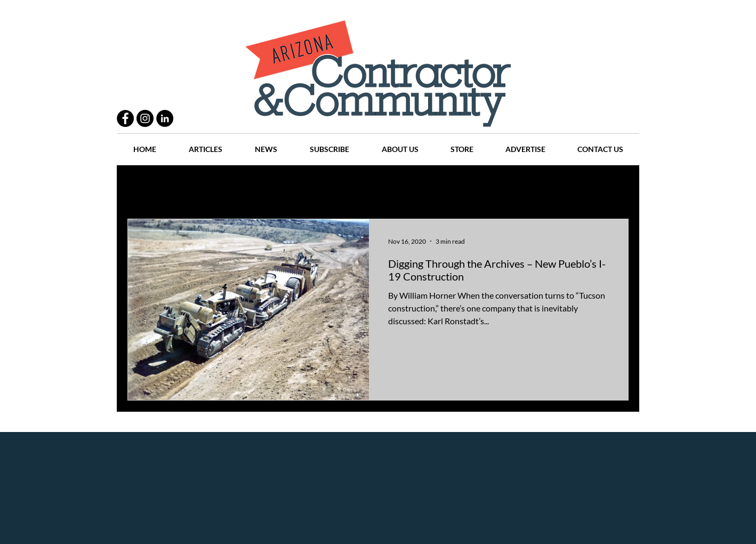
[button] (615, 188)
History (336, 187)
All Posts (142, 187)
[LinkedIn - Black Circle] (165, 118)
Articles (383, 187)
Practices (194, 187)
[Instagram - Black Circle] (145, 118)
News (427, 187)
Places (468, 187)
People (242, 187)
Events (569, 187)
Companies (518, 187)
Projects (288, 187)
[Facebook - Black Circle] (125, 118)
